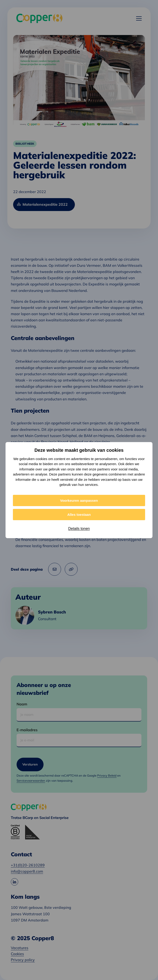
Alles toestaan (79, 515)
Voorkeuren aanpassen (79, 500)
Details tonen (79, 529)
